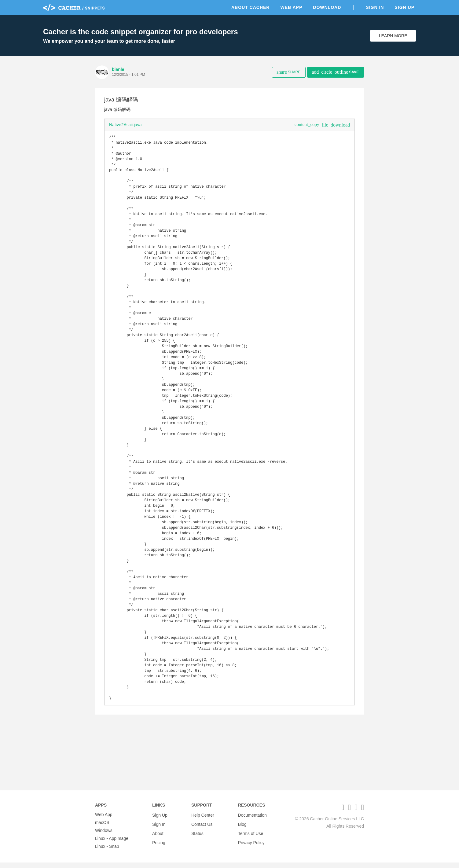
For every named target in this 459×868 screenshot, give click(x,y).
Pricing (159, 844)
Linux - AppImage (112, 844)
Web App (291, 7)
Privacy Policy (251, 844)
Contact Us (202, 828)
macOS (102, 828)
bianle (118, 69)
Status (197, 836)
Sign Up (404, 7)
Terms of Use (251, 836)
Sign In (375, 7)
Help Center (203, 820)
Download (327, 7)
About (158, 836)
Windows (104, 836)
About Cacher (251, 7)
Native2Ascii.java (125, 125)
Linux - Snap (107, 852)
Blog (242, 828)
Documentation (252, 820)
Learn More (393, 36)
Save (335, 72)
